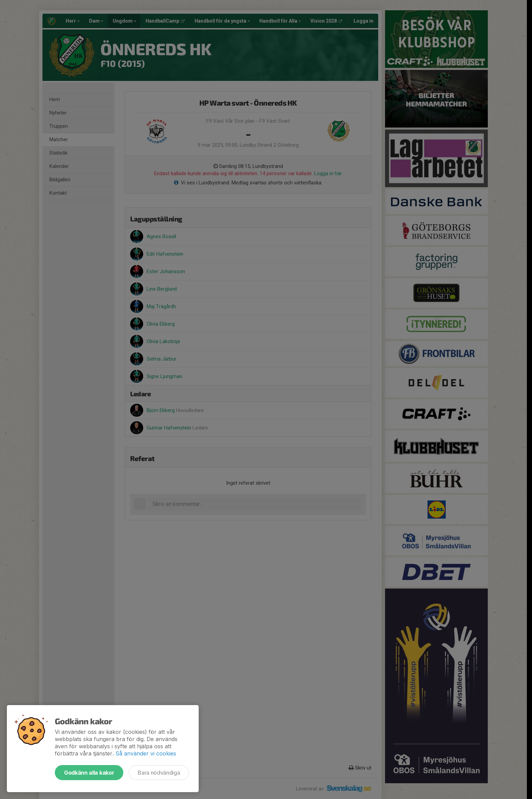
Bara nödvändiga (159, 773)
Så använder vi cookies (146, 753)
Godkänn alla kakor (89, 773)
